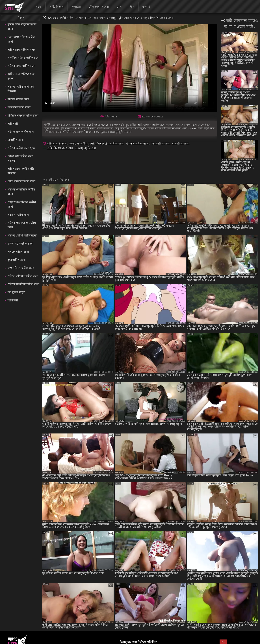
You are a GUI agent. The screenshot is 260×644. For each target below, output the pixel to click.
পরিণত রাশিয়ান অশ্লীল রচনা (23, 276)
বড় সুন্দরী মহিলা (16, 292)
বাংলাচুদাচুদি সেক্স (85, 148)
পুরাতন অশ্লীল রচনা (18, 215)
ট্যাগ (119, 7)
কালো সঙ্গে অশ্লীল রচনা (20, 244)
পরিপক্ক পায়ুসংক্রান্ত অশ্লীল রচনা (22, 225)
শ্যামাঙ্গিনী (13, 300)
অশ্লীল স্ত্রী (13, 124)
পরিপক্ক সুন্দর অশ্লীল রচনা (21, 66)
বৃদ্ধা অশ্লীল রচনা (16, 260)
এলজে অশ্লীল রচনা (18, 252)
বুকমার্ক (146, 7)
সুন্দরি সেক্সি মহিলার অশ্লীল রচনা (22, 27)
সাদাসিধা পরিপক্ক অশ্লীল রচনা (23, 58)
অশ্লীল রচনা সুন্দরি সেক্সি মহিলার (21, 171)
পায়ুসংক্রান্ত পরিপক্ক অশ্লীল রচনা (22, 204)
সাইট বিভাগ (57, 7)
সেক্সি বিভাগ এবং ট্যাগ (60, 148)
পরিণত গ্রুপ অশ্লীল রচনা (21, 132)
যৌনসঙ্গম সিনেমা (99, 7)
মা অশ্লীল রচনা (15, 140)
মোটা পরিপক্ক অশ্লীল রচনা (21, 181)
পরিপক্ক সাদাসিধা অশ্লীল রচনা (23, 284)
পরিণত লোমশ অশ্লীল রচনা (22, 236)
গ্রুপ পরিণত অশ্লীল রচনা (21, 268)
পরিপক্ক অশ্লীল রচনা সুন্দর (21, 148)
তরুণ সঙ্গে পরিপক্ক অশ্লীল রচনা (21, 39)
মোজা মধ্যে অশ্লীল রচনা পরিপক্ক (20, 158)
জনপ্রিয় (76, 7)
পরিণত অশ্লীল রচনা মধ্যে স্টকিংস (21, 89)
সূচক (39, 7)
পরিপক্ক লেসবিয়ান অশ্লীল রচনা (21, 192)
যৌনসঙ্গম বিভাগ (57, 144)
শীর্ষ (132, 7)
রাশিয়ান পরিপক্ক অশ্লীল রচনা (23, 116)
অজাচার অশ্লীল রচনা (19, 107)
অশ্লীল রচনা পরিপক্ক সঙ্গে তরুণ (21, 76)
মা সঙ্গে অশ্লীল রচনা (18, 99)
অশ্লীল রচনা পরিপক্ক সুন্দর (21, 50)
